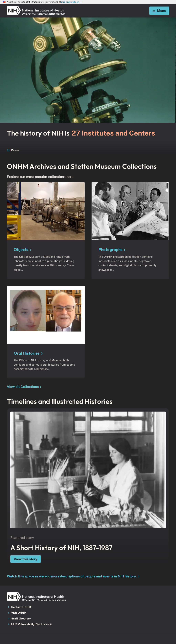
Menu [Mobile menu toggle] (159, 11)
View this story (26, 559)
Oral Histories (27, 353)
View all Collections (23, 387)
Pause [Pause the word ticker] (13, 150)
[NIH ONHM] (36, 7)
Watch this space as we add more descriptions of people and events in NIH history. (72, 576)
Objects (21, 249)
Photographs (110, 249)
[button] (33, 624)
